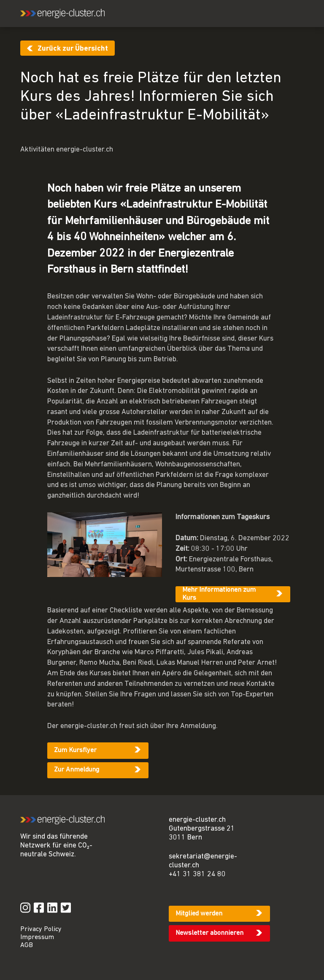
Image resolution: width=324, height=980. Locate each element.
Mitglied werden (199, 914)
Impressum (37, 937)
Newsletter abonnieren (209, 933)
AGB (27, 945)
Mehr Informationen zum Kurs (219, 594)
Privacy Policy (41, 929)
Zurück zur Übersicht (73, 49)
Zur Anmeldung (77, 770)
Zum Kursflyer (75, 750)
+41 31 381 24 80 (197, 874)
